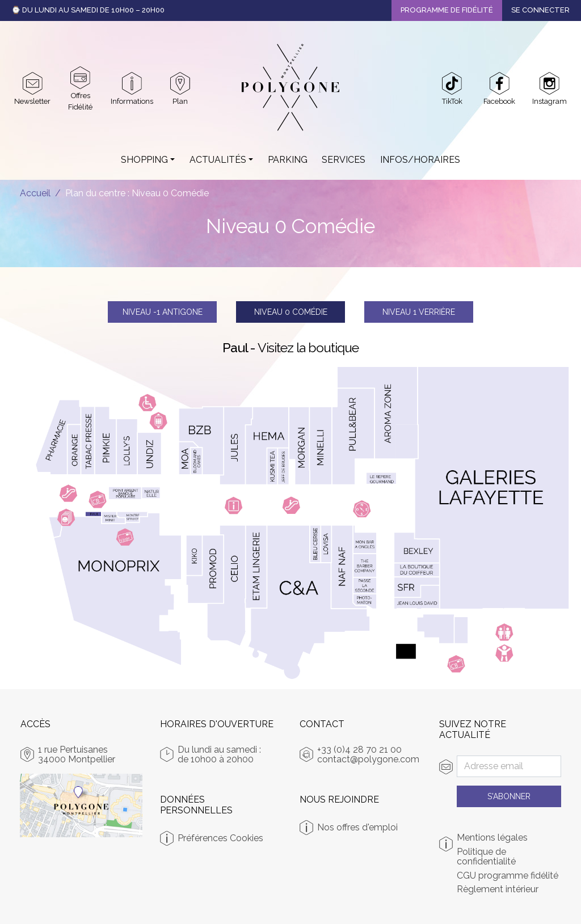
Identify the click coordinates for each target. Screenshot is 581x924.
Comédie (291, 312)
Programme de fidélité (447, 10)
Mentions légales (492, 838)
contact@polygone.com (368, 759)
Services (344, 160)
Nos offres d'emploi (357, 827)
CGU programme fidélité (508, 876)
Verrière (419, 312)
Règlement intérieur (498, 889)
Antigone (163, 312)
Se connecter (540, 10)
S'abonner (509, 796)
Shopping (144, 160)
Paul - (290, 347)
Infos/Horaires (420, 160)
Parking (288, 160)
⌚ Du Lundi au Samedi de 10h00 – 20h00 (88, 10)
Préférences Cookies (220, 838)
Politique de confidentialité (486, 857)
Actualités (218, 160)
